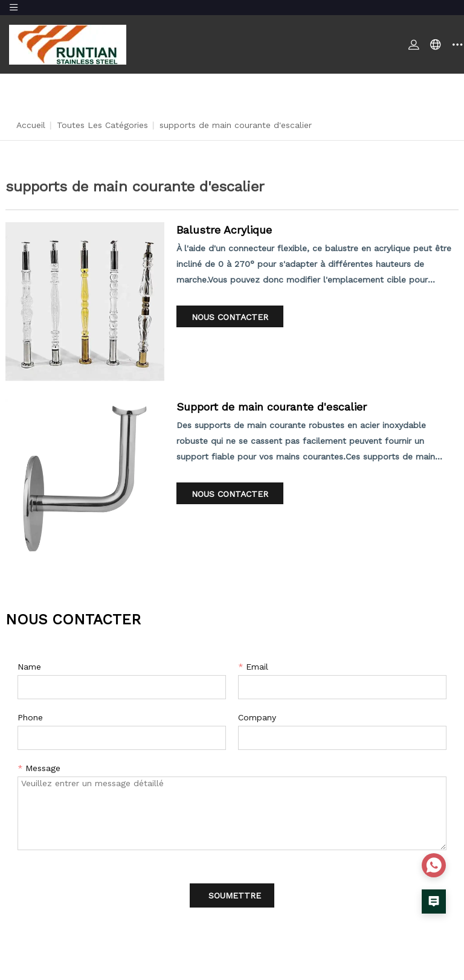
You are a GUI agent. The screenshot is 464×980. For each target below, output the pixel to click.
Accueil (31, 125)
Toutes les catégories (102, 125)
